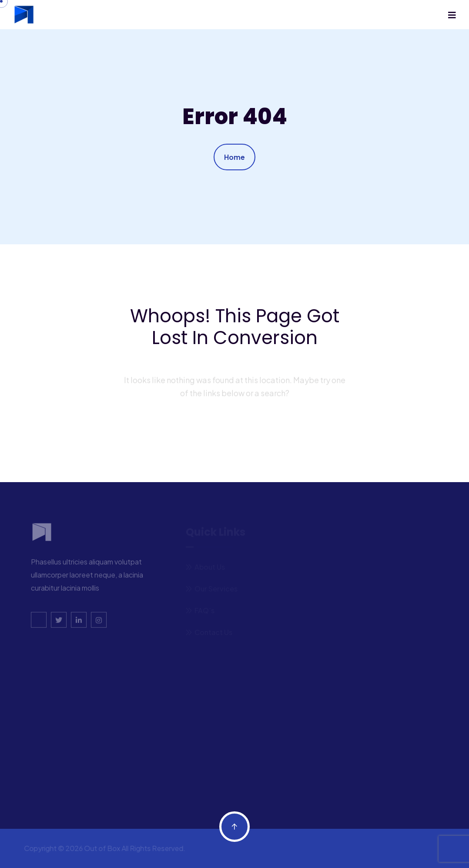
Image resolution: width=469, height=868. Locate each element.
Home (234, 157)
